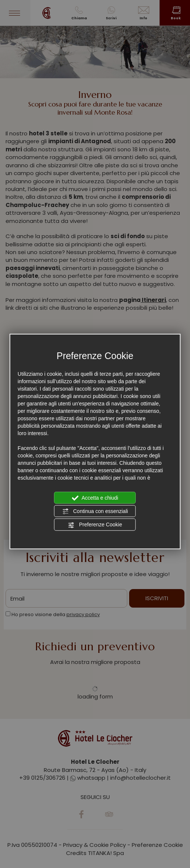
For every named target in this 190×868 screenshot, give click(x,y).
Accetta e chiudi (95, 498)
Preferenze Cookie (95, 525)
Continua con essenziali (95, 512)
